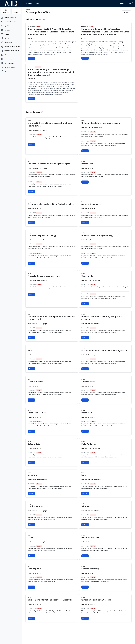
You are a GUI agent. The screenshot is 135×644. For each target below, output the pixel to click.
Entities (28, 9)
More (31, 58)
